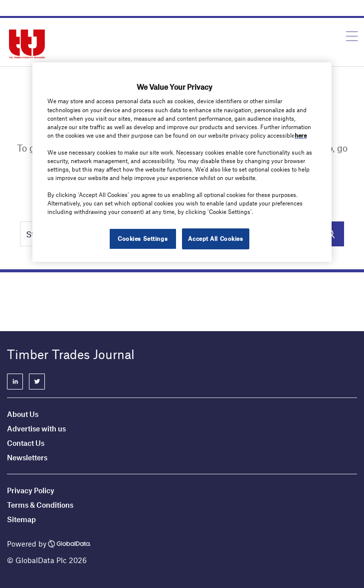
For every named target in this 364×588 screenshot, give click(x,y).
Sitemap (21, 519)
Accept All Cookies (215, 238)
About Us (23, 414)
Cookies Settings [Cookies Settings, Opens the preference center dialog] (143, 238)
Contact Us (26, 443)
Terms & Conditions (40, 505)
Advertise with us (36, 428)
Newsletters (28, 457)
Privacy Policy (31, 490)
